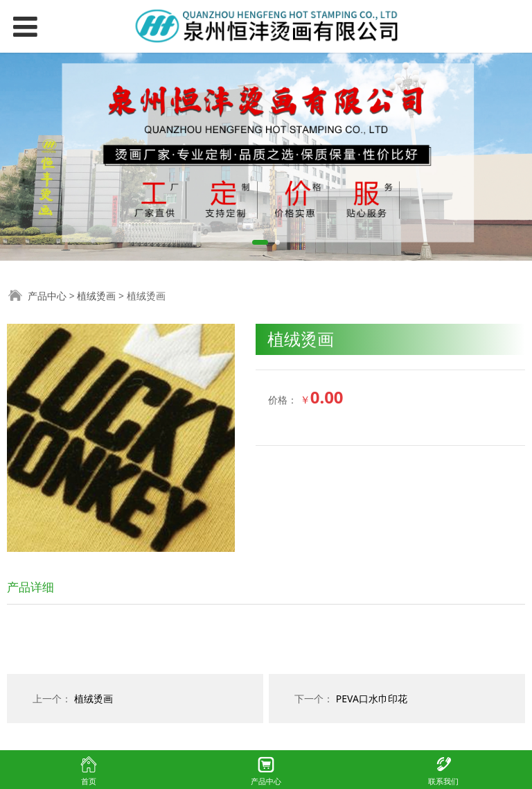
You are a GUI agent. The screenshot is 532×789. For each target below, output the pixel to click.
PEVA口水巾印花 (372, 699)
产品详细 (30, 587)
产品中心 (47, 296)
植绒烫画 (96, 296)
